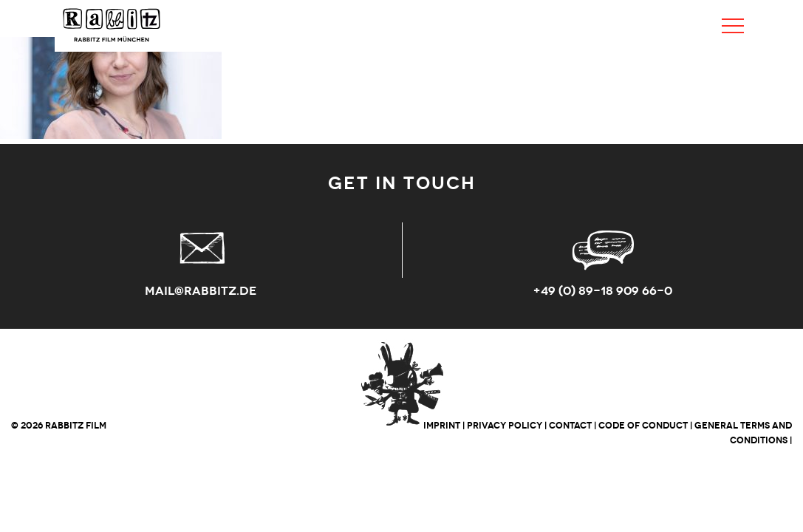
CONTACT (570, 425)
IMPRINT (442, 425)
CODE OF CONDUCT (643, 425)
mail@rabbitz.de (201, 291)
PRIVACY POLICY (505, 425)
